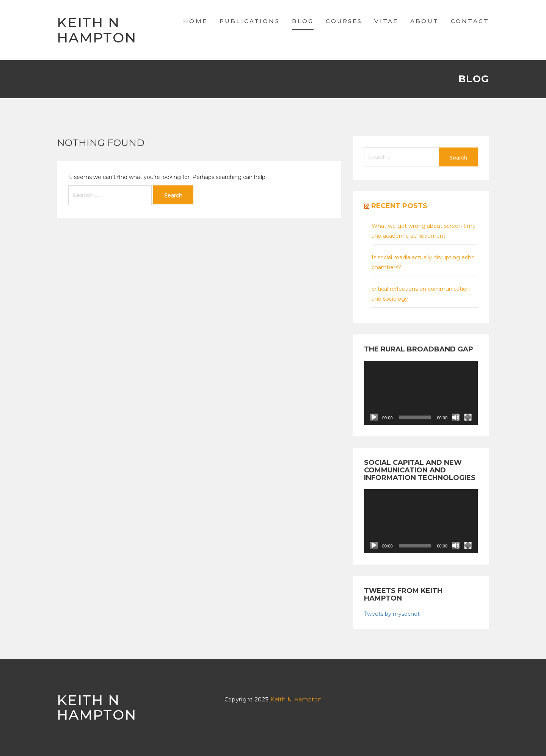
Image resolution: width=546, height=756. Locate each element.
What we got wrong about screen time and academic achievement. (424, 231)
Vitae (386, 21)
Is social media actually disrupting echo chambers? (423, 262)
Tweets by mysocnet (392, 614)
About (424, 21)
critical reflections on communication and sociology (421, 294)
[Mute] (456, 417)
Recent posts (399, 206)
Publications (250, 21)
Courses (344, 21)
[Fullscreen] (468, 417)
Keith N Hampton (97, 30)
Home (195, 21)
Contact (470, 21)
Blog (303, 21)
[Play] (374, 417)
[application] (421, 393)
